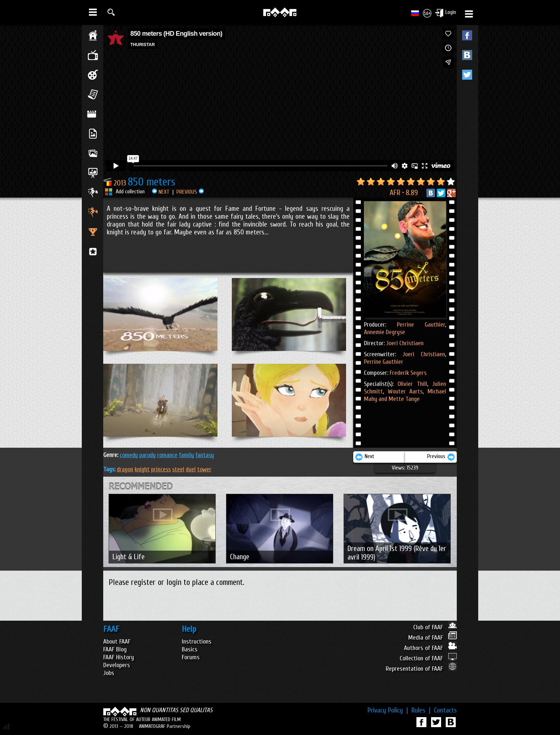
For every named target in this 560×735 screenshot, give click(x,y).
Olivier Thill (412, 384)
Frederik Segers (408, 373)
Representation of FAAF (421, 669)
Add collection (130, 192)
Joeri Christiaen (405, 343)
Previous (441, 457)
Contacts (445, 710)
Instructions (197, 642)
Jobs (109, 673)
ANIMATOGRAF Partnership (165, 726)
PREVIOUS (190, 192)
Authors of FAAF (430, 648)
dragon (125, 469)
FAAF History (119, 657)
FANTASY (205, 455)
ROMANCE (167, 455)
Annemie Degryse (384, 332)
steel (178, 469)
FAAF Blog (115, 649)
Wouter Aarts (403, 391)
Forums (191, 657)
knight (142, 469)
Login (451, 12)
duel (191, 469)
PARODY (147, 455)
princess (161, 469)
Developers (117, 665)
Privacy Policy (388, 710)
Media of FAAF (432, 638)
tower (204, 469)
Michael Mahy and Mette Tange (405, 395)
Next (365, 457)
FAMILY (186, 455)
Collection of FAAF (428, 658)
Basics (190, 649)
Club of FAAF (435, 627)
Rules (421, 710)
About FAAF (117, 642)
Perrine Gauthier (421, 325)
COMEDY (129, 455)
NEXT (161, 192)
